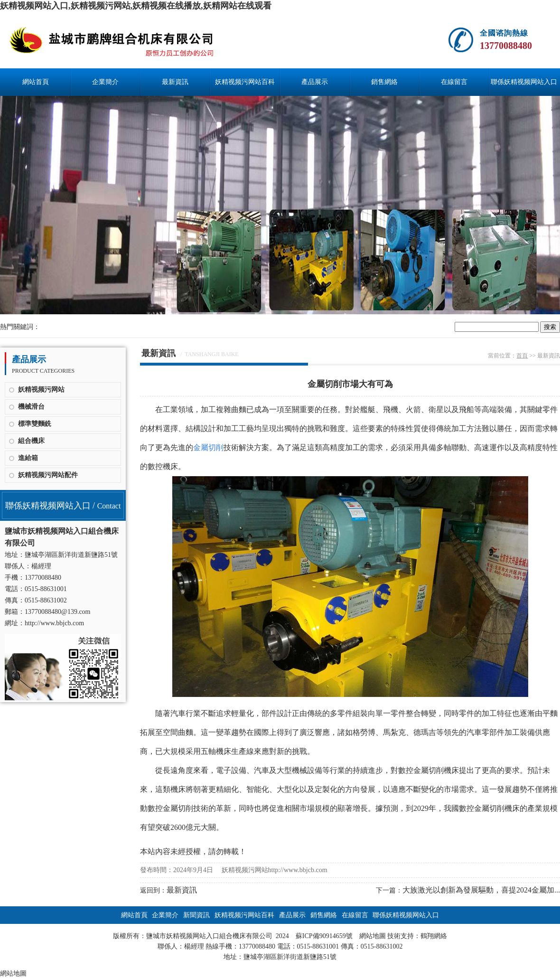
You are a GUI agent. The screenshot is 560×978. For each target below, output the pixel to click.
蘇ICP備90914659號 (324, 936)
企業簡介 (105, 82)
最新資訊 (175, 82)
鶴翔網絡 (434, 936)
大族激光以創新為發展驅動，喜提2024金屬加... (481, 890)
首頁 (522, 356)
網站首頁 (36, 82)
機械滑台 (31, 407)
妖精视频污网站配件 (48, 475)
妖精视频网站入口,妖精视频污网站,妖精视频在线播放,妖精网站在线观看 (136, 6)
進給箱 (28, 458)
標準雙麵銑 (35, 424)
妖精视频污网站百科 (245, 82)
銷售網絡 (384, 82)
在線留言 (454, 82)
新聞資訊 (196, 915)
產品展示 (315, 82)
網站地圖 (373, 936)
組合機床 (31, 441)
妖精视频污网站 (41, 390)
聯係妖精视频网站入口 (524, 82)
